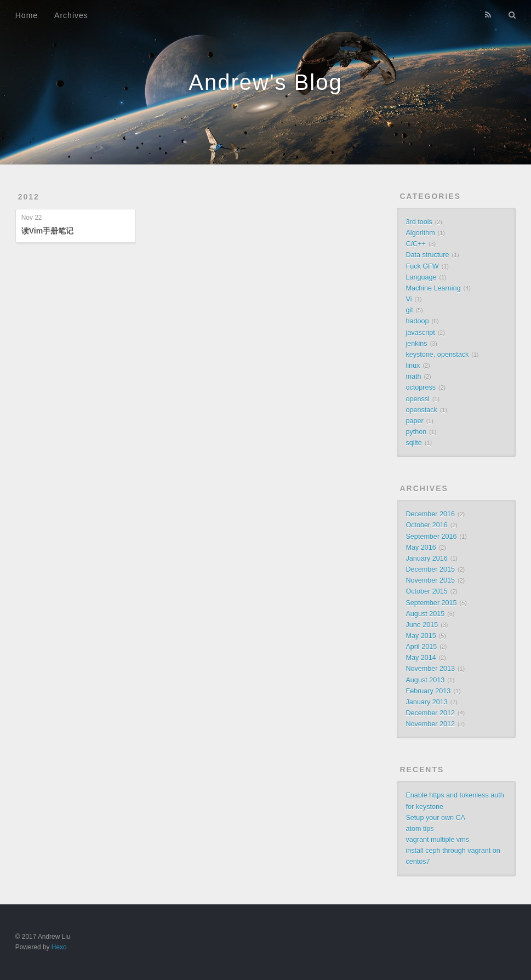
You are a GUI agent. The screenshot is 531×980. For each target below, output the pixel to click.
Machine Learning (433, 288)
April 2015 (421, 647)
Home (27, 15)
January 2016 (426, 559)
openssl (417, 399)
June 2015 (422, 625)
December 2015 (430, 569)
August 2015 (425, 614)
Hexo (59, 947)
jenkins (416, 344)
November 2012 (430, 724)
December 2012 (430, 713)
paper (414, 421)
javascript (420, 333)
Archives (71, 15)
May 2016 (421, 548)
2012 (29, 197)
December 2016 (430, 514)
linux (413, 366)
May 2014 (421, 658)
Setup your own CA (435, 818)
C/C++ (415, 244)
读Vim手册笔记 (47, 231)
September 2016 (431, 537)
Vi (409, 299)
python (416, 432)
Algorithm (420, 233)
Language (421, 277)
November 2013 (430, 669)
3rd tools (419, 222)
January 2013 (426, 702)
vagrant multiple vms (437, 840)
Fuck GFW (422, 266)
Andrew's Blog (265, 82)
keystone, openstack (437, 355)
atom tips (419, 829)
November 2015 (430, 580)
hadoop (417, 321)
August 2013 (425, 680)
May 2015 (421, 636)
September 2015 (431, 603)
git (409, 310)
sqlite (413, 443)
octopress (421, 388)
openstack (421, 410)
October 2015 (426, 591)
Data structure (427, 255)
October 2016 (426, 525)
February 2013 (428, 691)
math (413, 377)
